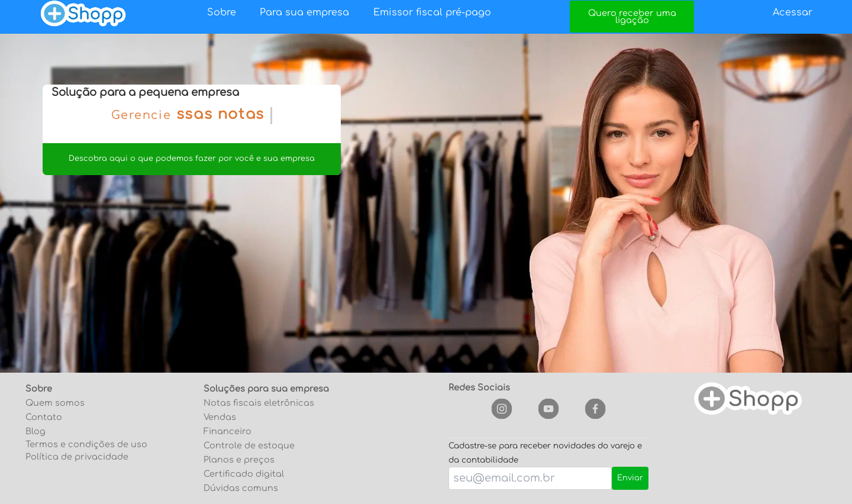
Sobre (222, 12)
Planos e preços (239, 460)
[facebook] (595, 409)
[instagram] (501, 409)
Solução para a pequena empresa (145, 92)
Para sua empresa (304, 12)
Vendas (220, 417)
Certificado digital (244, 474)
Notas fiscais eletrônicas (259, 403)
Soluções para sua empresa (266, 389)
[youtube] (548, 409)
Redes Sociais (479, 387)
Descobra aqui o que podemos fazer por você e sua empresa (192, 159)
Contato (44, 417)
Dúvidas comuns (241, 488)
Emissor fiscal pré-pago (432, 12)
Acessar (793, 12)
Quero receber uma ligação (632, 17)
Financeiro (227, 431)
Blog (35, 431)
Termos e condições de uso (86, 444)
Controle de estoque (249, 445)
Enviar (630, 478)
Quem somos (55, 403)
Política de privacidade (77, 457)
